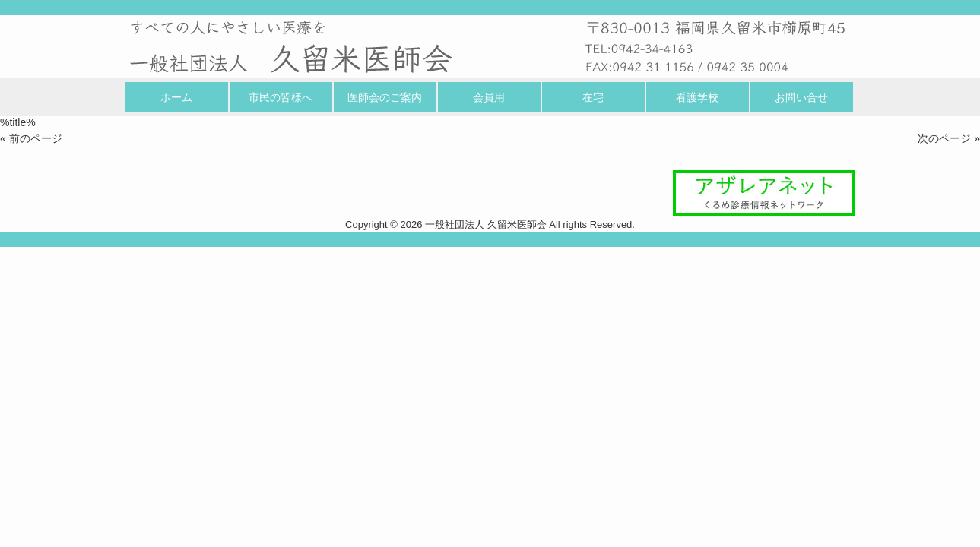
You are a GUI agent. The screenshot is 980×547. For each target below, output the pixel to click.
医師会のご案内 (385, 97)
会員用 (489, 97)
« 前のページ (31, 138)
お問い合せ (801, 97)
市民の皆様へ (281, 97)
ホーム (176, 97)
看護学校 (697, 97)
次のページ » (949, 138)
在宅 (593, 97)
